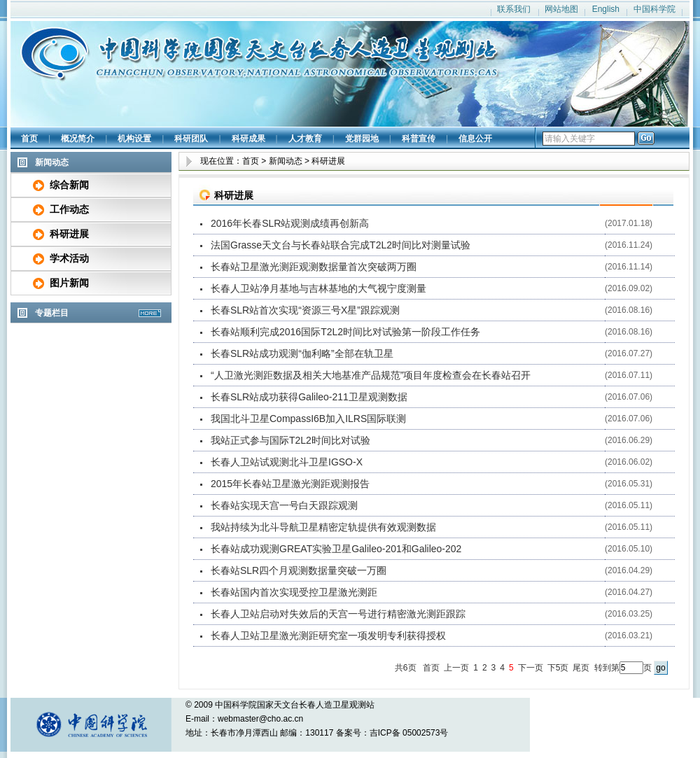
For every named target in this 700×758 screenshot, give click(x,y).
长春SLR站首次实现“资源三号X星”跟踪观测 (305, 310)
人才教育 (305, 139)
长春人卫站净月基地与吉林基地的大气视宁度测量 (318, 288)
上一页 (456, 668)
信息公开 (475, 139)
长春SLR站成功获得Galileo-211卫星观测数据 (309, 397)
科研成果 (248, 139)
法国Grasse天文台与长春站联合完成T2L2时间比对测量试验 (341, 245)
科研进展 (69, 234)
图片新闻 (69, 283)
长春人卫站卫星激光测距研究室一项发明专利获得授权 (328, 636)
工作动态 (69, 209)
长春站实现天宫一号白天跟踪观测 (284, 505)
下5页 (558, 668)
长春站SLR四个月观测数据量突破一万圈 (299, 570)
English (606, 9)
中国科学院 (654, 9)
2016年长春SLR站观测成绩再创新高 (290, 223)
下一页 (531, 668)
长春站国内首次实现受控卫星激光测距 (294, 592)
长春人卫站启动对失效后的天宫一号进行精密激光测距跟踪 (338, 614)
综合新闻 (69, 185)
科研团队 (191, 139)
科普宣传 (419, 139)
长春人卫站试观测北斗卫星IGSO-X (287, 462)
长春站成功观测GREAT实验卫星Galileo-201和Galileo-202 (336, 549)
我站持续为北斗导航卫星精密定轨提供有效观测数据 (323, 527)
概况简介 (78, 139)
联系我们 (514, 9)
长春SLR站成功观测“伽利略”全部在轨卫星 (302, 353)
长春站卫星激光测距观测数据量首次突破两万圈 (314, 267)
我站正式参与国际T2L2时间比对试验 (290, 440)
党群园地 (362, 139)
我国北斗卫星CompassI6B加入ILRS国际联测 (308, 419)
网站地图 (561, 9)
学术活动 (69, 258)
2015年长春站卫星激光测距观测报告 (290, 484)
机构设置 (134, 139)
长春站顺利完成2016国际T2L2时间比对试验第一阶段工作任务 (345, 332)
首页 (29, 139)
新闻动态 (286, 161)
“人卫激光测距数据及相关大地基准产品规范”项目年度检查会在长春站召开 (371, 375)
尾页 (581, 668)
